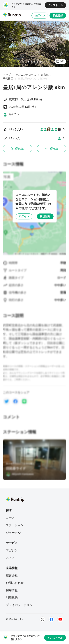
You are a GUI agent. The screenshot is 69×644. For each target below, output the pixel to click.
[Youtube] (60, 619)
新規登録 (58, 16)
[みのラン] (11, 114)
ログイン (40, 16)
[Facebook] (51, 619)
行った (51, 148)
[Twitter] (43, 619)
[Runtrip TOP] (12, 15)
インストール (55, 5)
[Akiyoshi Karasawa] (20, 474)
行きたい (18, 148)
